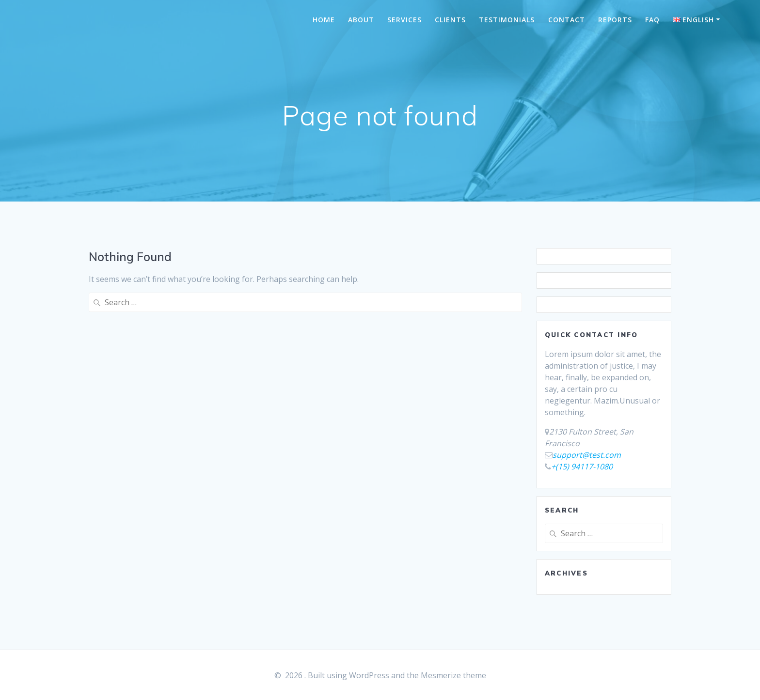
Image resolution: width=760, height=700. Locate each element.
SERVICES (404, 20)
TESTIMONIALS (507, 20)
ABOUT (361, 20)
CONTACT (567, 20)
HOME (324, 20)
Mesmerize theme (453, 675)
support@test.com (587, 455)
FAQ (652, 20)
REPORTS (615, 20)
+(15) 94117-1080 (582, 467)
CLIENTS (450, 20)
